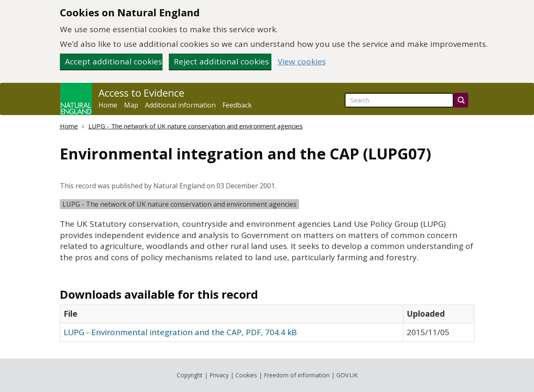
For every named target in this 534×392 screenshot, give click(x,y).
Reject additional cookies (221, 61)
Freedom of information (297, 375)
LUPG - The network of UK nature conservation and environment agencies (196, 126)
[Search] (461, 100)
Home (108, 105)
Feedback (237, 105)
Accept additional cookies (114, 61)
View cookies (302, 62)
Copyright (190, 375)
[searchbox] (399, 100)
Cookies (246, 375)
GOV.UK (347, 375)
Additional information (180, 105)
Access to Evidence (141, 93)
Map (131, 105)
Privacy (219, 375)
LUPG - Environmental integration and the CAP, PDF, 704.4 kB (180, 332)
